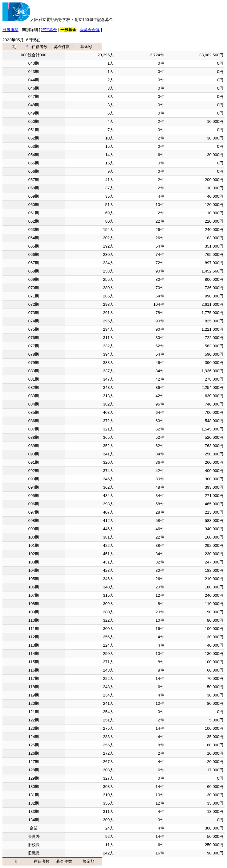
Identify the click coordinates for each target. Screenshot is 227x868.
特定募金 (49, 30)
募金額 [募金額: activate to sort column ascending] (193, 47)
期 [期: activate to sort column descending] (32, 47)
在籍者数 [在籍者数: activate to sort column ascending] (88, 47)
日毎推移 (10, 30)
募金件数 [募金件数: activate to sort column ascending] (138, 47)
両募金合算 (90, 30)
